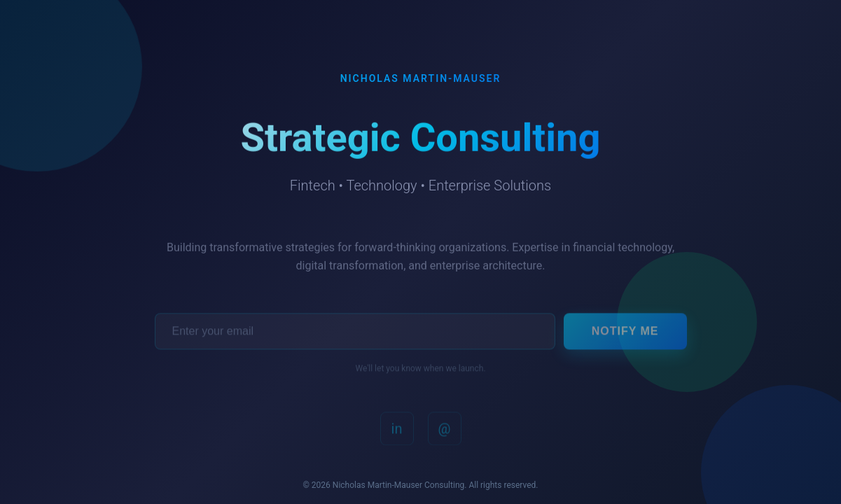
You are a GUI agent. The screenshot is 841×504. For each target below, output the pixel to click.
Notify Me (625, 335)
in (397, 433)
